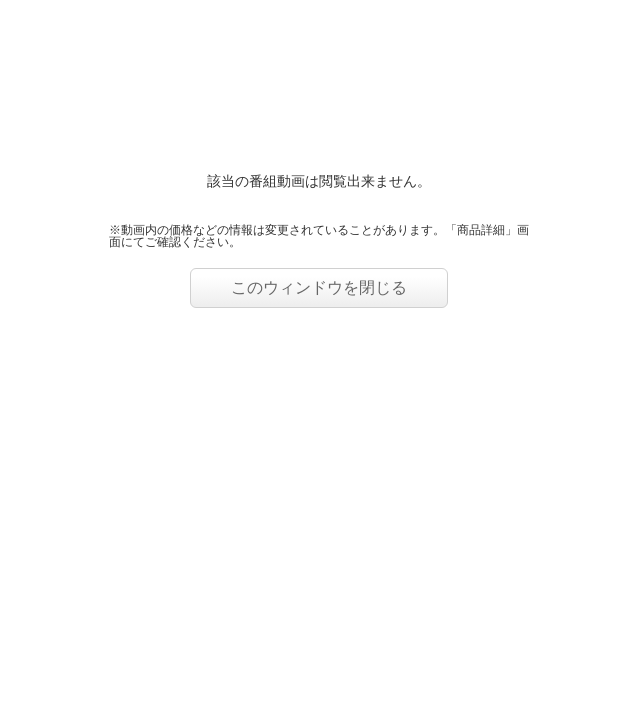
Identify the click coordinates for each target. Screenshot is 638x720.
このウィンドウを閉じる (319, 287)
